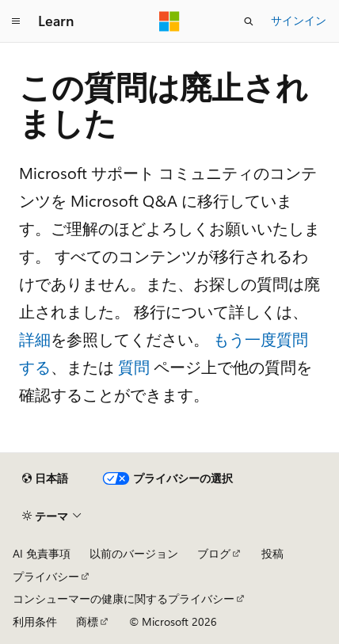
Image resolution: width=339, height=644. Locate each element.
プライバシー (46, 576)
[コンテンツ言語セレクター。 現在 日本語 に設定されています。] (45, 478)
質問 (134, 366)
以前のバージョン (134, 553)
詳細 (35, 339)
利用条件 (35, 621)
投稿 (272, 553)
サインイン (299, 20)
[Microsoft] (169, 21)
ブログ (214, 553)
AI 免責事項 (42, 553)
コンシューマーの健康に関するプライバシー (124, 598)
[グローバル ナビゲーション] (16, 21)
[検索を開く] (249, 21)
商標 (87, 621)
